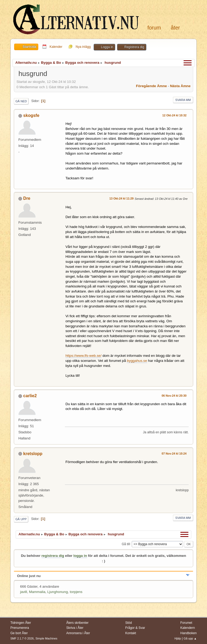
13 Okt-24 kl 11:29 (121, 198)
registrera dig (53, 556)
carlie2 (30, 396)
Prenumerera (20, 628)
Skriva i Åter (75, 628)
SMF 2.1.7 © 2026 (22, 638)
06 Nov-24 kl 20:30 (174, 396)
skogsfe (31, 115)
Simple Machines (46, 638)
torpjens (76, 592)
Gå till (126, 544)
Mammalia (37, 592)
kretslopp (33, 454)
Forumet (186, 623)
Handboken (189, 633)
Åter (175, 28)
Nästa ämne (180, 86)
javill (24, 592)
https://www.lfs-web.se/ (84, 356)
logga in (80, 556)
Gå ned (21, 101)
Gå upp (21, 519)
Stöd (129, 623)
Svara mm (183, 100)
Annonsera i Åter (78, 633)
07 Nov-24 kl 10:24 (174, 454)
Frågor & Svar (135, 628)
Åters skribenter (77, 623)
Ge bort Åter (19, 633)
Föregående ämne (151, 86)
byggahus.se (137, 361)
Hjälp (178, 638)
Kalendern (188, 628)
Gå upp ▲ (190, 638)
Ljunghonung (58, 592)
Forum (154, 28)
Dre (27, 198)
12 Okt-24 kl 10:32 (174, 115)
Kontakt (131, 633)
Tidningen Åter (21, 623)
